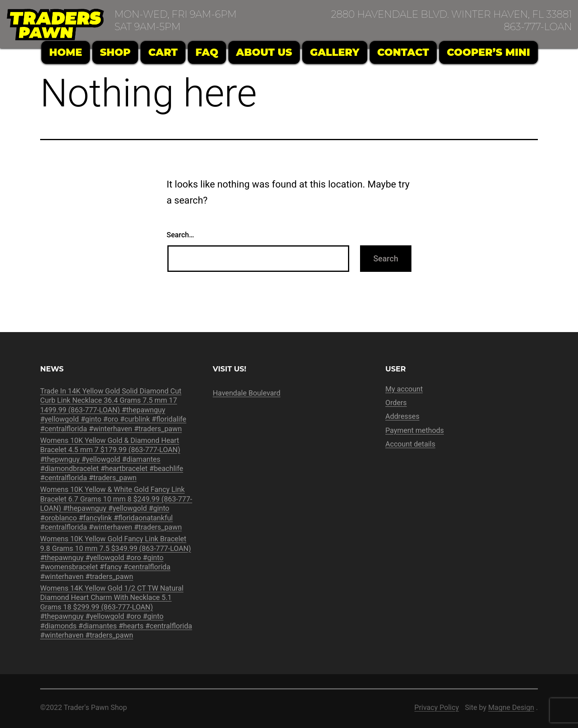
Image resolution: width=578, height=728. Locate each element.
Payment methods (415, 430)
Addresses (402, 416)
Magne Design (511, 707)
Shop (115, 52)
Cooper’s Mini (488, 52)
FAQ (207, 52)
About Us (264, 52)
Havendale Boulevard (247, 393)
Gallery (335, 52)
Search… (180, 235)
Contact (403, 52)
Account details (410, 444)
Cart (163, 52)
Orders (396, 403)
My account (404, 389)
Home (66, 52)
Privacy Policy (437, 707)
